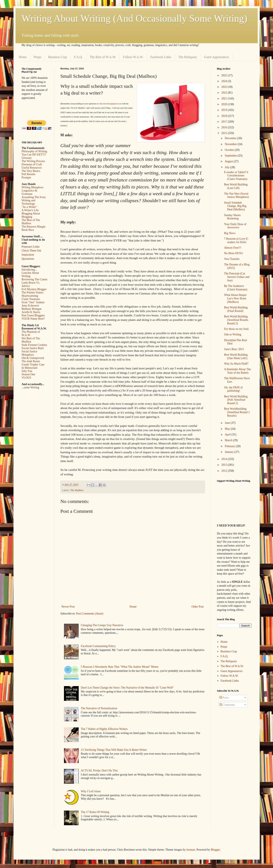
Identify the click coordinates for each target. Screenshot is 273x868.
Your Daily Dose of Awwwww (235, 226)
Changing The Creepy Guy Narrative (102, 625)
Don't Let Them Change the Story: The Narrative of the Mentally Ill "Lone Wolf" (127, 688)
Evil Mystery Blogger (34, 289)
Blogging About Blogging (31, 215)
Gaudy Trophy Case (33, 365)
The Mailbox (77, 490)
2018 (225, 116)
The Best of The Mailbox (31, 222)
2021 (225, 99)
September (231, 156)
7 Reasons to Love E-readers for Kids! (236, 240)
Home (23, 57)
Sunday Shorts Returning (232, 217)
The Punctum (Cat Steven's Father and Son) (237, 277)
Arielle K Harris (31, 312)
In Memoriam (30, 368)
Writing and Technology (29, 202)
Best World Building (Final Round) (236, 309)
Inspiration (28, 255)
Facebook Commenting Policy (98, 646)
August (229, 161)
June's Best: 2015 (234, 349)
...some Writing (30, 387)
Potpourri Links (31, 247)
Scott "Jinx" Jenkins (33, 302)
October (230, 150)
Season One (29, 374)
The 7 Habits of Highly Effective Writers (104, 729)
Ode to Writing (233, 334)
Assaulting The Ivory (34, 197)
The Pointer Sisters (33, 293)
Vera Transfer (232, 259)
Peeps (37, 57)
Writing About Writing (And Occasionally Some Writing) (134, 18)
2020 (225, 104)
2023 (225, 87)
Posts (224, 698)
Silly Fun (27, 371)
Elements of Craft (32, 164)
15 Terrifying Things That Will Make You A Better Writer (114, 750)
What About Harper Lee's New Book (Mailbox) (235, 298)
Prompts (26, 178)
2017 (225, 122)
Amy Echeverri (30, 306)
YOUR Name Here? (33, 319)
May (228, 429)
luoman (191, 850)
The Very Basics (31, 171)
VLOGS (26, 378)
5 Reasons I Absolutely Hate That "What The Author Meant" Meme (120, 667)
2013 (225, 465)
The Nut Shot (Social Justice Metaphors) (236, 195)
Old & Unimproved (33, 358)
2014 (225, 459)
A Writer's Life (30, 210)
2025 (225, 75)
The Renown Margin (34, 227)
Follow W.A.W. (133, 57)
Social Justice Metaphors (30, 353)
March (229, 440)
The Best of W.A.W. (103, 57)
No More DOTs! (233, 253)
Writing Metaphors (32, 187)
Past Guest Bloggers (33, 315)
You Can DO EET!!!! (34, 155)
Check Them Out (31, 251)
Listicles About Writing (30, 274)
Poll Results (29, 174)
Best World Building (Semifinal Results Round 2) (236, 320)
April (228, 435)
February (230, 446)
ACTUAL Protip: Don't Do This (99, 770)
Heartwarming (30, 296)
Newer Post (68, 607)
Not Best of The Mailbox (31, 340)
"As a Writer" (29, 207)
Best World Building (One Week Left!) (236, 356)
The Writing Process (33, 161)
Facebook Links (161, 57)
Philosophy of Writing (34, 151)
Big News (230, 233)
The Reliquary (188, 57)
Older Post (198, 607)
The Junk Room (31, 361)
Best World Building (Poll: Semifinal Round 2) (236, 400)
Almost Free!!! (233, 248)
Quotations (28, 259)
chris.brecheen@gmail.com (110, 104)
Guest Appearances (216, 57)
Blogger (215, 850)
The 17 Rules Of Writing (95, 812)
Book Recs (28, 230)
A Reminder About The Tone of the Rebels (237, 371)
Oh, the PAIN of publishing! (233, 389)
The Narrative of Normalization (99, 708)
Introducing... (29, 270)
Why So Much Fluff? (236, 364)
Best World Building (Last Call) (236, 186)
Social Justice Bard (33, 348)
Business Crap (58, 57)
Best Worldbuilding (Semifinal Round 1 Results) (237, 412)
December (231, 138)
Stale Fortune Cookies (34, 345)
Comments (227, 705)
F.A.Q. (78, 57)
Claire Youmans (31, 299)
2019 (225, 110)
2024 (225, 81)
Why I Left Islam (91, 791)
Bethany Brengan (32, 309)
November (231, 144)
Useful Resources (32, 168)
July (228, 167)
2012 (225, 471)
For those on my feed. (236, 329)
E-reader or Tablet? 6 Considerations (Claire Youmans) (236, 176)
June (228, 423)
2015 (225, 133)
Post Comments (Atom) (90, 614)
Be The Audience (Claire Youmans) (236, 288)
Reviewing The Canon (35, 279)
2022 (225, 93)
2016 (225, 127)
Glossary (27, 158)
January (230, 452)
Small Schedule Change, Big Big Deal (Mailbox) (235, 206)
